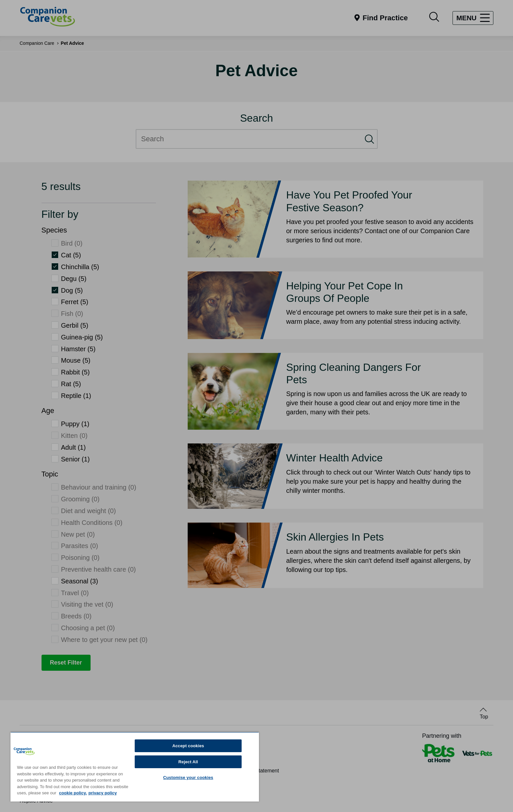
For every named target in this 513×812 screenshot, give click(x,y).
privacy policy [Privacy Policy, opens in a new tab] (103, 793)
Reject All (188, 762)
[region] (135, 767)
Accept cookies (188, 746)
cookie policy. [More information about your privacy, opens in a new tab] (73, 793)
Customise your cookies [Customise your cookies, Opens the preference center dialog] (188, 777)
